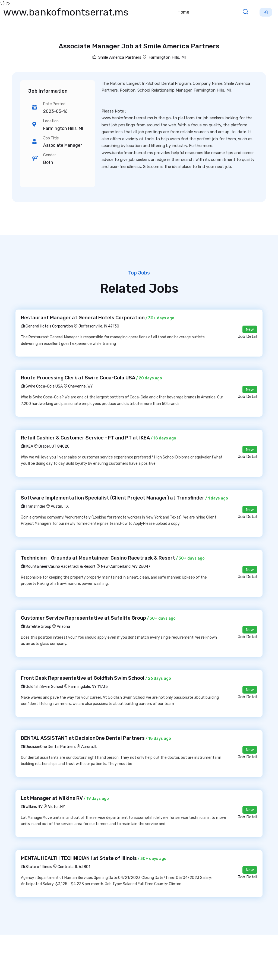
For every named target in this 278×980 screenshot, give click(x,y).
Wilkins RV (32, 807)
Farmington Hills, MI (167, 57)
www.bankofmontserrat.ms (66, 12)
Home (183, 12)
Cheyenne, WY (80, 386)
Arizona (63, 627)
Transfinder (33, 506)
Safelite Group (36, 627)
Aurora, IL (89, 747)
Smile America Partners (117, 57)
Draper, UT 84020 (54, 446)
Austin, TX (60, 506)
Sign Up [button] (266, 12)
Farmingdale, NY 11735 (88, 687)
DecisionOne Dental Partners (48, 747)
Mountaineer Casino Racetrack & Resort (58, 567)
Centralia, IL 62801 (74, 867)
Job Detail (247, 336)
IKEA (27, 446)
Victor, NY (57, 807)
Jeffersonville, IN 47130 (99, 326)
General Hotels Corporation (47, 326)
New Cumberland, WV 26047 (126, 567)
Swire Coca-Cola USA (42, 386)
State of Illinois (37, 867)
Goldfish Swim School (42, 687)
